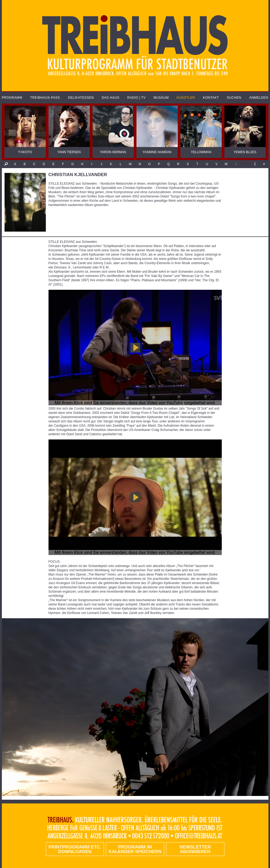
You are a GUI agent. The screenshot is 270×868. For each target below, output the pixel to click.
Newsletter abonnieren (195, 849)
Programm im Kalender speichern (135, 849)
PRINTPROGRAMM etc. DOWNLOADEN (75, 849)
